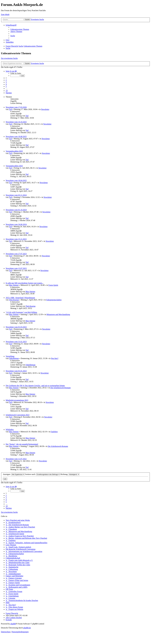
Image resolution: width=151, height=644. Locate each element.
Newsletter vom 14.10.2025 (16, 122)
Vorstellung (10, 356)
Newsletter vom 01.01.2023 (16, 371)
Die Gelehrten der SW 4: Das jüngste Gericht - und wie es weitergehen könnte (35, 386)
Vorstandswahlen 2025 (14, 151)
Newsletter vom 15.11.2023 (16, 239)
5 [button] (6, 86)
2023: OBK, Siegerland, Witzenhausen (20, 298)
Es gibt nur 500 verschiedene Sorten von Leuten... (25, 283)
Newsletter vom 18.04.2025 (16, 180)
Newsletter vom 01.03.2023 (16, 327)
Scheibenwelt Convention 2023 (18, 415)
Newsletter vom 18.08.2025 (16, 137)
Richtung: (70, 474)
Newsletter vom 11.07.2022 (16, 459)
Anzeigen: (14, 474)
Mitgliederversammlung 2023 (17, 400)
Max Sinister (14, 285)
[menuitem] (20, 29)
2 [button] (6, 80)
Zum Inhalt (5, 14)
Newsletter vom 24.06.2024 (16, 224)
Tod (10, 109)
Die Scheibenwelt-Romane (61, 388)
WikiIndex (10, 430)
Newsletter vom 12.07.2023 (16, 268)
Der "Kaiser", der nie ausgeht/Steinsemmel (22, 444)
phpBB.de (27, 628)
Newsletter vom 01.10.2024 (16, 210)
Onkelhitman (14, 358)
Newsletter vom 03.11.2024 (16, 195)
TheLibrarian (14, 300)
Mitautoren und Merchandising (58, 314)
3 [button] (6, 82)
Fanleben (54, 432)
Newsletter (45, 109)
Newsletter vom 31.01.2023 (16, 342)
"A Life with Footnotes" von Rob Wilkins (21, 312)
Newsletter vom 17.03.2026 (16, 107)
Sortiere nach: (43, 474)
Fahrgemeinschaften (54, 300)
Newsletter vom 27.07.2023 (16, 254)
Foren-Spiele (53, 285)
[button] (11, 71)
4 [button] (6, 84)
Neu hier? (55, 358)
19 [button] (7, 91)
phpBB (13, 624)
